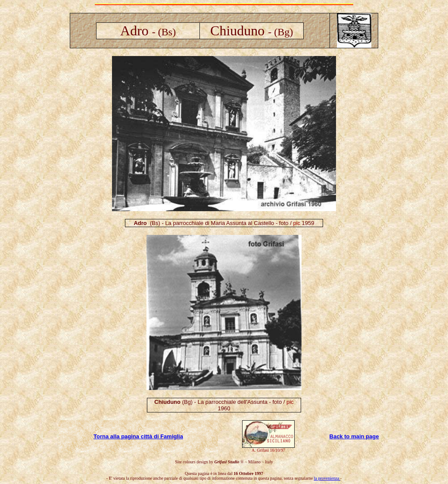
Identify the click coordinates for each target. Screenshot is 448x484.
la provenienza (327, 478)
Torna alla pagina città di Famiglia (138, 436)
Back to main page (354, 436)
